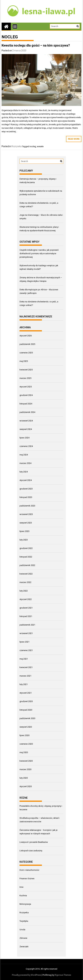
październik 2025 (27, 344)
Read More (74, 139)
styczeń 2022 (26, 599)
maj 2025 (24, 361)
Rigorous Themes (63, 975)
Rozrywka (17, 146)
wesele (40, 146)
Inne (21, 887)
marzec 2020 (25, 769)
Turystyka (24, 921)
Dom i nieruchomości (29, 870)
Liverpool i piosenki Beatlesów (34, 842)
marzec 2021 (25, 676)
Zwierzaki (24, 947)
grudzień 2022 (26, 548)
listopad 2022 (26, 557)
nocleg (33, 146)
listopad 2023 (26, 497)
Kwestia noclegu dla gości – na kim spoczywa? (36, 45)
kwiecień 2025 (26, 370)
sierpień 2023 (26, 523)
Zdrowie (23, 938)
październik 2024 (27, 412)
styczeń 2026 (26, 336)
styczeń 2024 (26, 480)
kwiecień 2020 (26, 761)
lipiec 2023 (24, 531)
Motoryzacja (25, 904)
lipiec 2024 (24, 438)
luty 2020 (24, 778)
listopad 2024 (26, 404)
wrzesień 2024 (26, 421)
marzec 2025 (25, 378)
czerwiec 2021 (26, 650)
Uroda (22, 930)
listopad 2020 (26, 710)
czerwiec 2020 (26, 744)
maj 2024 (24, 455)
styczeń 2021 (26, 693)
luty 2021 (24, 684)
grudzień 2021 (26, 608)
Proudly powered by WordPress (27, 975)
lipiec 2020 (24, 735)
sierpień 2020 (26, 727)
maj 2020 (24, 752)
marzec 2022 (25, 582)
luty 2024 (24, 472)
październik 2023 (27, 506)
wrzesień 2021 (26, 633)
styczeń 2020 (26, 786)
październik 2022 (27, 565)
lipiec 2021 (24, 642)
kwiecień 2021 (26, 667)
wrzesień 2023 (26, 514)
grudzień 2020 (26, 701)
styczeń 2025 (26, 387)
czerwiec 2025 (26, 353)
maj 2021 (24, 659)
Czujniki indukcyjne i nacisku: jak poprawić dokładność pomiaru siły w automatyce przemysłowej (39, 253)
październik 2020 (27, 718)
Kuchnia (23, 896)
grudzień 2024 (26, 395)
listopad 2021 (26, 616)
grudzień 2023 (26, 489)
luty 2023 (24, 540)
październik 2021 (27, 625)
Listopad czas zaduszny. (31, 851)
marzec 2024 (25, 463)
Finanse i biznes (27, 879)
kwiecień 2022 (26, 574)
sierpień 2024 (26, 429)
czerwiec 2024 (26, 446)
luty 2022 (24, 591)
